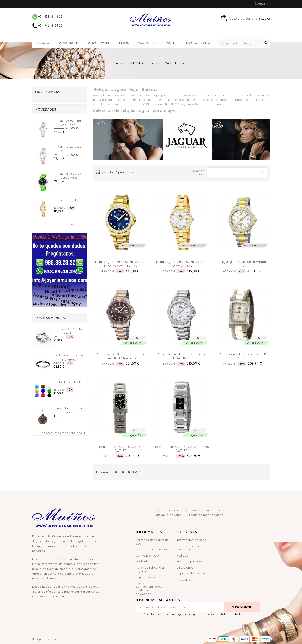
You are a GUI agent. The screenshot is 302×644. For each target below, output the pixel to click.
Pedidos (182, 555)
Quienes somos (170, 510)
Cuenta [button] (262, 4)
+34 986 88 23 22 (47, 26)
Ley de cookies (147, 577)
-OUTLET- (171, 43)
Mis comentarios (188, 585)
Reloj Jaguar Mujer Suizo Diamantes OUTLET (181, 449)
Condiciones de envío (151, 549)
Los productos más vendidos (63, 433)
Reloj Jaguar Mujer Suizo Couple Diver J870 (182, 356)
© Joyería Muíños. (45, 639)
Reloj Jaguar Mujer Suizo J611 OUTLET (120, 449)
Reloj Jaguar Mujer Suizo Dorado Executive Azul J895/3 (120, 264)
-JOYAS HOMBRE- (99, 43)
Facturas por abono (191, 561)
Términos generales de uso (152, 542)
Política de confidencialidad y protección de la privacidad (149, 588)
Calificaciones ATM (149, 555)
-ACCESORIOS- (147, 43)
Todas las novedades (69, 225)
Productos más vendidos (205, 515)
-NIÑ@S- (124, 43)
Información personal (192, 540)
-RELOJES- (43, 43)
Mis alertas (184, 579)
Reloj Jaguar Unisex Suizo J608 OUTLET (243, 356)
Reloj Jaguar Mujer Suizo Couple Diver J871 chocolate (120, 356)
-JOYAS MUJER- (68, 43)
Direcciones (185, 567)
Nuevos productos (169, 515)
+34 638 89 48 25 (47, 17)
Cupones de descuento (193, 573)
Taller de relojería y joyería (150, 569)
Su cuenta (187, 532)
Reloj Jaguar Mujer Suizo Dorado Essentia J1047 (182, 264)
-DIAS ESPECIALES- (198, 43)
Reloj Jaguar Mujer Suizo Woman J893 (243, 264)
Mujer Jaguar (49, 92)
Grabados (143, 561)
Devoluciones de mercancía (188, 548)
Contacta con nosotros (203, 510)
